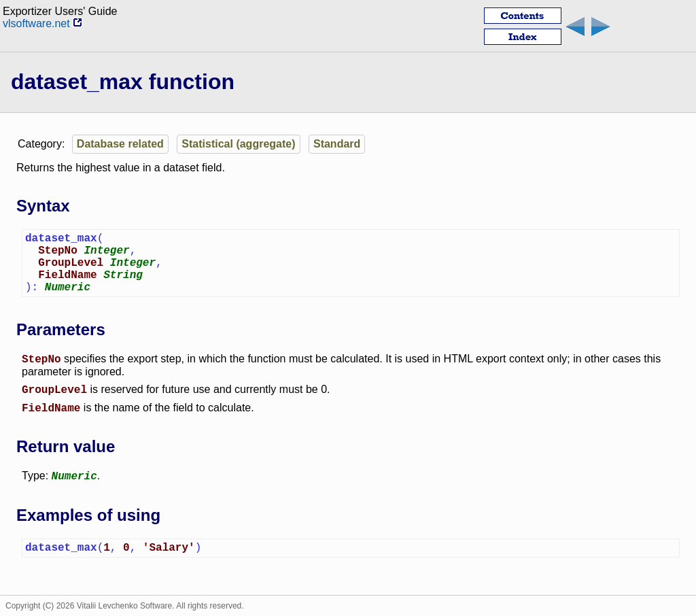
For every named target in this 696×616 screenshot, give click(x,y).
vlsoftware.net (42, 23)
